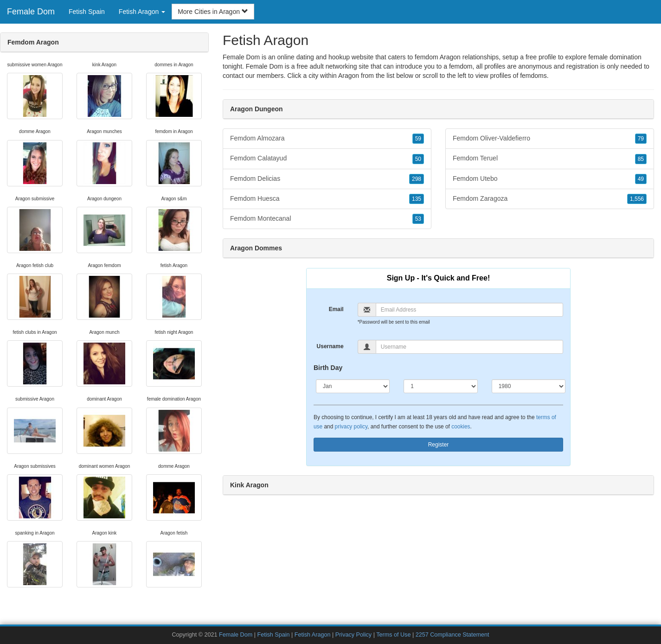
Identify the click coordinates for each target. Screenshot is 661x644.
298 (417, 179)
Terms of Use (393, 635)
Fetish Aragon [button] (142, 12)
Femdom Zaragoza (550, 199)
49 (641, 179)
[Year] (529, 386)
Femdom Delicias (327, 179)
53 (418, 219)
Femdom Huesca (327, 199)
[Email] (469, 310)
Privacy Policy (353, 635)
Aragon (349, 76)
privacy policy (351, 427)
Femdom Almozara (327, 139)
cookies (461, 427)
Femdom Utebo (550, 179)
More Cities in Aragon (213, 12)
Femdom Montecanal (327, 219)
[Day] (440, 386)
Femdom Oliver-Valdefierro (550, 139)
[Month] (353, 386)
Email (336, 309)
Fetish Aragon (313, 635)
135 (417, 199)
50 (418, 159)
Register (439, 445)
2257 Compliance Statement (452, 635)
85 (641, 159)
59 (418, 139)
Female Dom (31, 12)
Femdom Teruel (550, 159)
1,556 (637, 199)
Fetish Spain (87, 12)
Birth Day (328, 368)
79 (641, 139)
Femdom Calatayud (327, 159)
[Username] (469, 347)
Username (330, 346)
